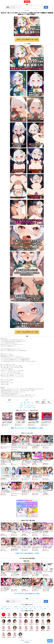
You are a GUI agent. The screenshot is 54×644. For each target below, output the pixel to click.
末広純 (26, 628)
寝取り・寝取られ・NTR (29, 402)
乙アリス (20, 628)
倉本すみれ (9, 628)
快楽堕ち (29, 408)
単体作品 (16, 607)
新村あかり (26, 622)
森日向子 (15, 628)
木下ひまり (43, 615)
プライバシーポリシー (29, 640)
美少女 (41, 607)
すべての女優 (4, 615)
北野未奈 (4, 628)
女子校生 (27, 609)
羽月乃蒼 (43, 622)
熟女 (37, 607)
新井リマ (15, 635)
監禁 (25, 404)
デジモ (35, 609)
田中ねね (20, 635)
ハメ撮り (22, 609)
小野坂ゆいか (32, 622)
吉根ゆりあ (43, 628)
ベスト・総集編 (43, 609)
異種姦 (22, 406)
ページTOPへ (50, 641)
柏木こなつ (32, 628)
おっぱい (29, 404)
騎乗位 (3, 609)
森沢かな (37, 615)
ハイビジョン (10, 607)
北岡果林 (20, 615)
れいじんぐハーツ (9, 402)
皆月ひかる (9, 622)
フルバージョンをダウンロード (27, 39)
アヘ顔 (25, 408)
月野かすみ (49, 622)
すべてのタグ (4, 607)
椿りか (49, 615)
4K (38, 609)
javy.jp (27, 2)
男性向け (32, 406)
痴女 (18, 609)
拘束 (22, 402)
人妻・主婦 (33, 607)
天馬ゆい (20, 622)
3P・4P (14, 609)
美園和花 (32, 615)
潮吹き (31, 609)
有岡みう (37, 628)
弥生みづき (26, 615)
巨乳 (29, 607)
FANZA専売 (27, 406)
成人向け (21, 408)
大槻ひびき (9, 635)
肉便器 (34, 408)
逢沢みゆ (9, 615)
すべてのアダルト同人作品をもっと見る (27, 594)
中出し (22, 404)
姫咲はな (37, 622)
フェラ (45, 607)
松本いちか (15, 622)
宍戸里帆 (4, 635)
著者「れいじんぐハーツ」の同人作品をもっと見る (27, 428)
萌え (33, 404)
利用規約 (22, 640)
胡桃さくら (49, 628)
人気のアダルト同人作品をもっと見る (27, 553)
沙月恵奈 (4, 622)
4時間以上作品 (8, 609)
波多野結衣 (15, 615)
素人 (48, 607)
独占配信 (25, 607)
